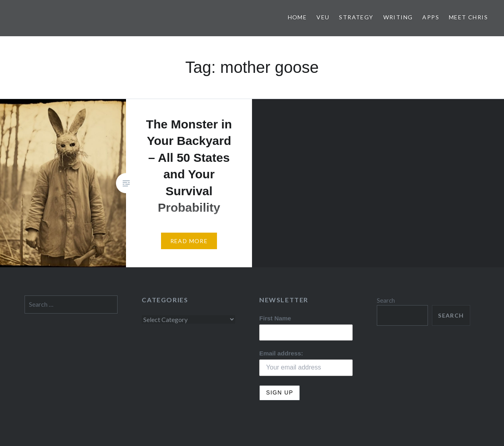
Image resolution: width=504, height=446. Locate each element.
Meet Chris (468, 17)
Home (297, 17)
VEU (323, 17)
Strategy (356, 17)
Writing (398, 17)
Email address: (281, 353)
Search (386, 300)
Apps (431, 17)
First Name (275, 318)
